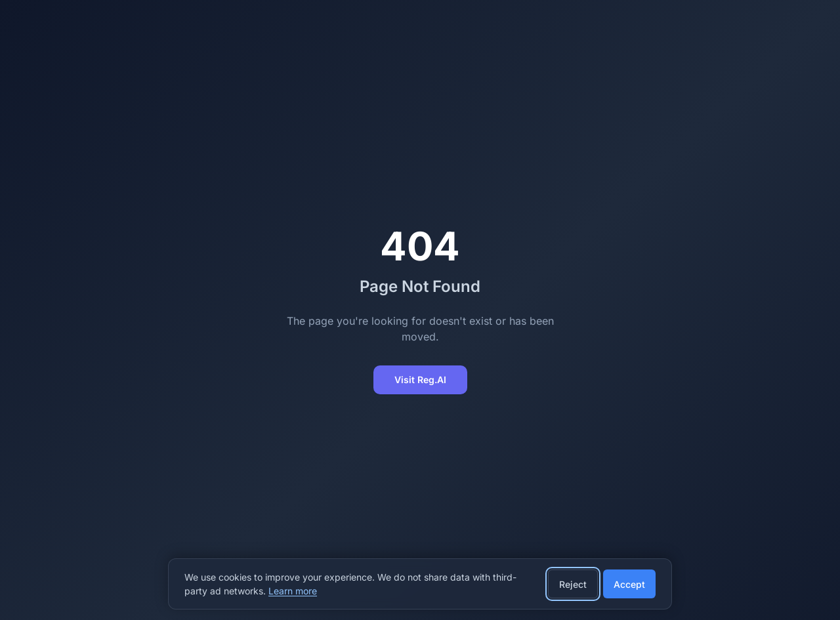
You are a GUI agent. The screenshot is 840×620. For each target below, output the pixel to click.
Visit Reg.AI (420, 380)
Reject (573, 584)
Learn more (293, 591)
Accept (629, 584)
